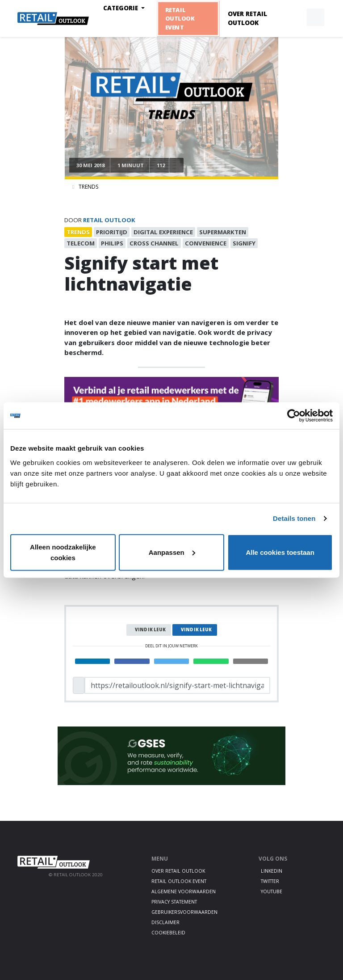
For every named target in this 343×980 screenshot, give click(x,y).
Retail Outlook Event (179, 18)
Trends (88, 187)
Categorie (121, 8)
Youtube (272, 891)
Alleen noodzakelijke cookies (63, 552)
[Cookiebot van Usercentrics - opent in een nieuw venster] (294, 416)
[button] (295, 17)
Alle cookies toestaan (280, 552)
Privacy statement (174, 902)
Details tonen (294, 518)
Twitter (270, 881)
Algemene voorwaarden (184, 891)
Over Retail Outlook (247, 18)
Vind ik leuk (150, 630)
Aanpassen (172, 552)
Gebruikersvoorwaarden (184, 912)
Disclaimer (165, 922)
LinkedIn (272, 871)
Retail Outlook (109, 220)
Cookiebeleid (168, 933)
